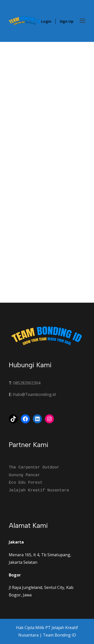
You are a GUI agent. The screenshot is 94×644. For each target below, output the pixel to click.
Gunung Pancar (24, 475)
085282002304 (27, 383)
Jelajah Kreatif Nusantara (39, 490)
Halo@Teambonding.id (34, 394)
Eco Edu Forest (26, 483)
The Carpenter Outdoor (34, 467)
